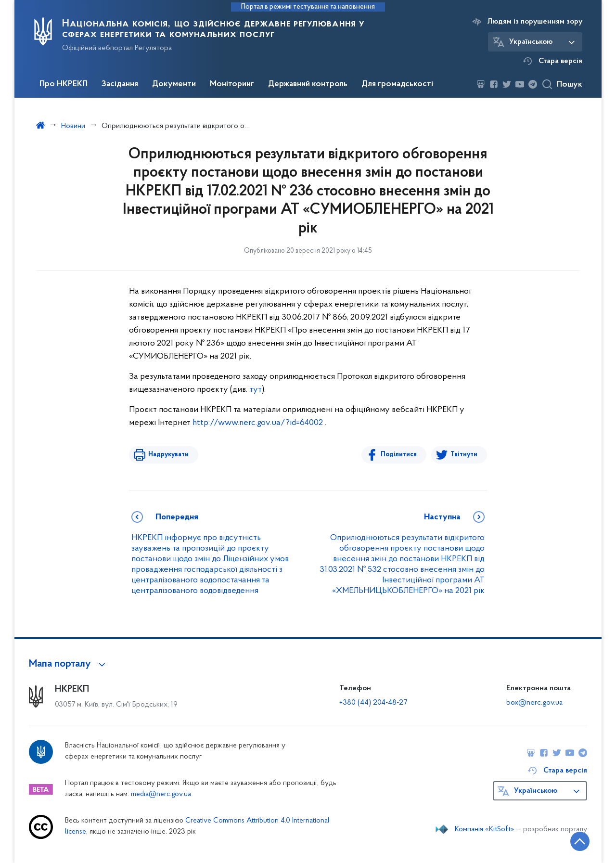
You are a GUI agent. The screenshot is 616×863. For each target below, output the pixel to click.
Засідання (120, 84)
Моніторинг (232, 84)
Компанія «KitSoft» (485, 829)
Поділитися (399, 455)
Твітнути (464, 455)
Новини (73, 126)
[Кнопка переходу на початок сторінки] (580, 841)
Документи (174, 84)
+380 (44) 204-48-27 (373, 703)
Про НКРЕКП (64, 84)
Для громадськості (397, 84)
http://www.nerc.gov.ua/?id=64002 (258, 423)
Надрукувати (168, 455)
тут (256, 390)
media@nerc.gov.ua (161, 794)
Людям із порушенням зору (535, 22)
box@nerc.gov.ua (534, 703)
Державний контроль (308, 84)
